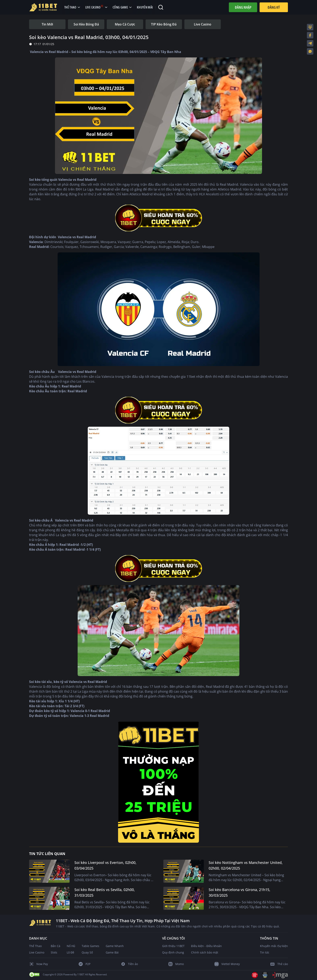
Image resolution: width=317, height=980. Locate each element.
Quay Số (87, 952)
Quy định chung (173, 952)
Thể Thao (35, 946)
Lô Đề (70, 952)
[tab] (47, 24)
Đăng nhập (243, 7)
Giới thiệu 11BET (173, 946)
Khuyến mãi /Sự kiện (274, 946)
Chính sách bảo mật (205, 952)
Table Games (90, 946)
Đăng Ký (274, 7)
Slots (54, 952)
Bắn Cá (55, 946)
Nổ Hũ (71, 946)
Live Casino (37, 952)
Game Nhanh (115, 946)
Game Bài (112, 952)
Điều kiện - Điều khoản (206, 946)
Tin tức (265, 952)
